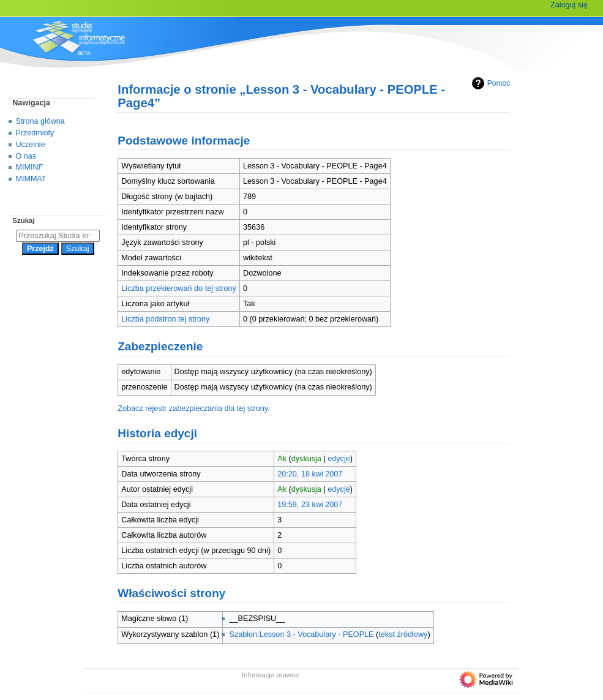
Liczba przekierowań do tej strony (179, 288)
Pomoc (489, 83)
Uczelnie (31, 145)
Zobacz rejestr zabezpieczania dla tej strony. (194, 408)
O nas (26, 156)
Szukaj (23, 220)
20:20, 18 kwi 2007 (310, 474)
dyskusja (306, 459)
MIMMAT (31, 179)
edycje (339, 459)
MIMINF (30, 167)
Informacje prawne (271, 675)
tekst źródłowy (403, 634)
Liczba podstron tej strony (165, 319)
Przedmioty (35, 133)
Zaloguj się (569, 5)
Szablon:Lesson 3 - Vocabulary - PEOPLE (301, 634)
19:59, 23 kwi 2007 (310, 505)
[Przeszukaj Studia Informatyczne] (58, 236)
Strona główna (40, 121)
